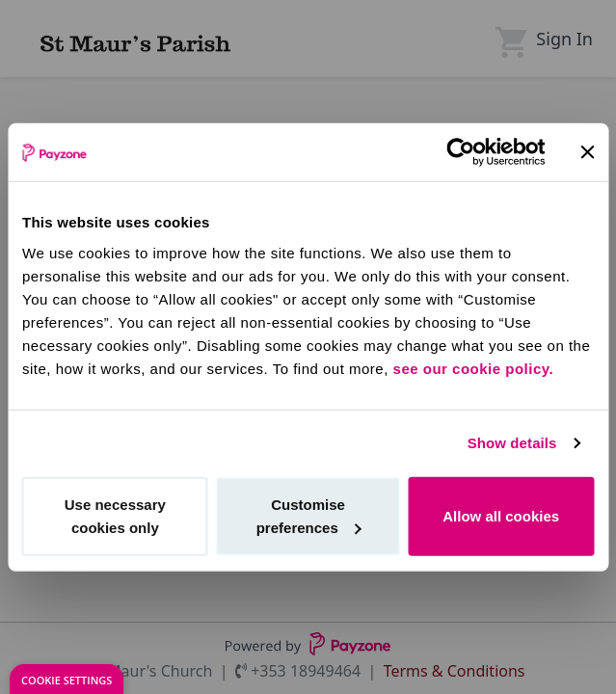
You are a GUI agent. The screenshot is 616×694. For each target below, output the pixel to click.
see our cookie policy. (474, 368)
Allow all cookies (501, 515)
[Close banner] (587, 152)
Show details (512, 443)
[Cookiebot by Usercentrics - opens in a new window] (460, 152)
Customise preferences (309, 515)
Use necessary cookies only (115, 515)
